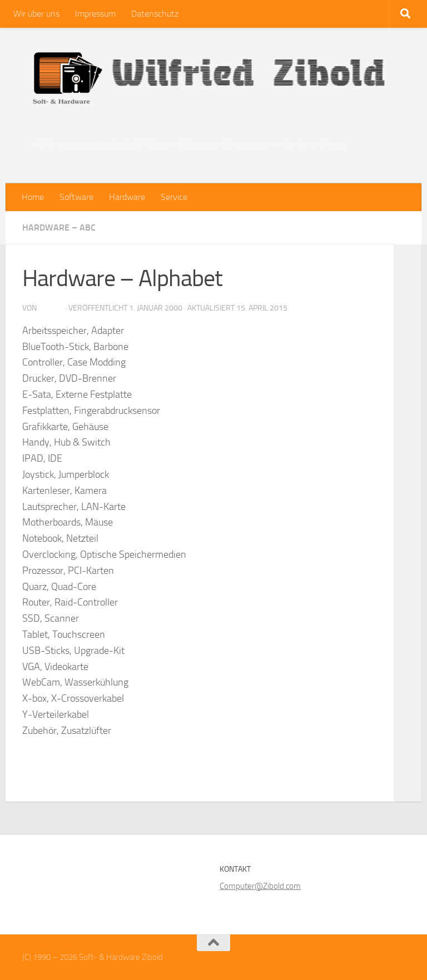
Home (33, 197)
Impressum (95, 14)
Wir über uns (36, 14)
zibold (51, 308)
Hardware (127, 197)
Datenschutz (155, 14)
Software (76, 197)
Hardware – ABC (59, 227)
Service (174, 197)
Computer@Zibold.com (260, 886)
